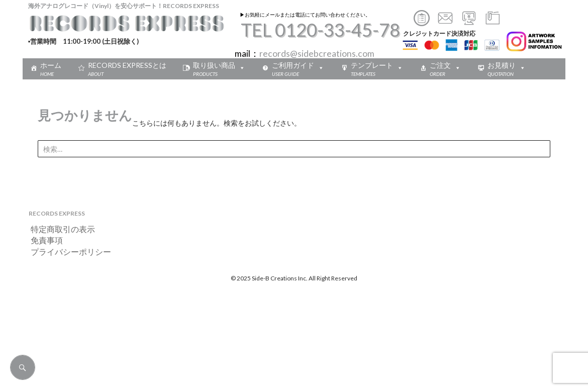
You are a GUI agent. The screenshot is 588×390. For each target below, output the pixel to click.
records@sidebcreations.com (317, 54)
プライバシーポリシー (67, 252)
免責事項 (43, 240)
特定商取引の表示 (59, 229)
